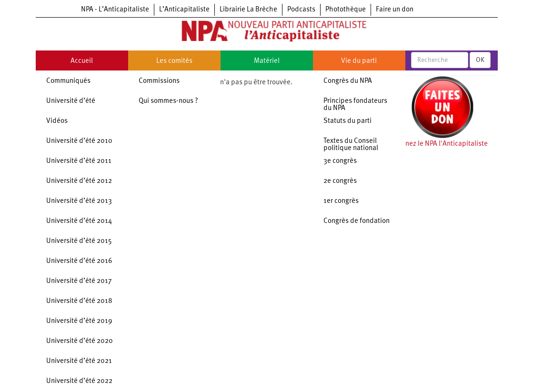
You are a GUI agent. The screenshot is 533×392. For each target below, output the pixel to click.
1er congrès (341, 201)
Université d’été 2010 (79, 141)
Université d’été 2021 (79, 361)
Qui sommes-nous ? (168, 101)
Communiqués (68, 81)
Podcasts (301, 10)
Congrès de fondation (357, 221)
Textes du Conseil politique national (351, 145)
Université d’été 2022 (79, 381)
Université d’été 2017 (79, 281)
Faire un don (395, 10)
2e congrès (340, 181)
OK (480, 60)
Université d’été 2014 (79, 221)
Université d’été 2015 (79, 241)
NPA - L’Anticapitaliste (115, 10)
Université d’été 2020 (80, 341)
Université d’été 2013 (79, 201)
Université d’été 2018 (79, 301)
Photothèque (346, 10)
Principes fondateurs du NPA (355, 105)
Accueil (82, 61)
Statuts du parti (347, 121)
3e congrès (340, 161)
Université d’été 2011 (79, 161)
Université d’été (71, 101)
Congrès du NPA (348, 81)
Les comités (174, 61)
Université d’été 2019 (79, 321)
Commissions (159, 81)
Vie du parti (359, 61)
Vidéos (57, 121)
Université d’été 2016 (79, 261)
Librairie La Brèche (248, 10)
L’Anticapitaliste (184, 10)
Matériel (267, 61)
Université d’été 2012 (79, 181)
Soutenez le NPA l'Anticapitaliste (437, 144)
